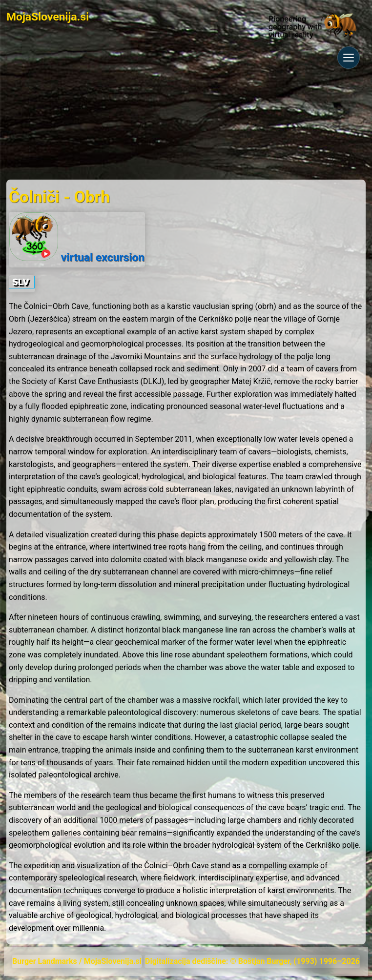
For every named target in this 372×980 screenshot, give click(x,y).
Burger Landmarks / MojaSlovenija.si (77, 961)
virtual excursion (77, 238)
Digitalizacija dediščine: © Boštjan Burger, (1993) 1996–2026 (252, 961)
